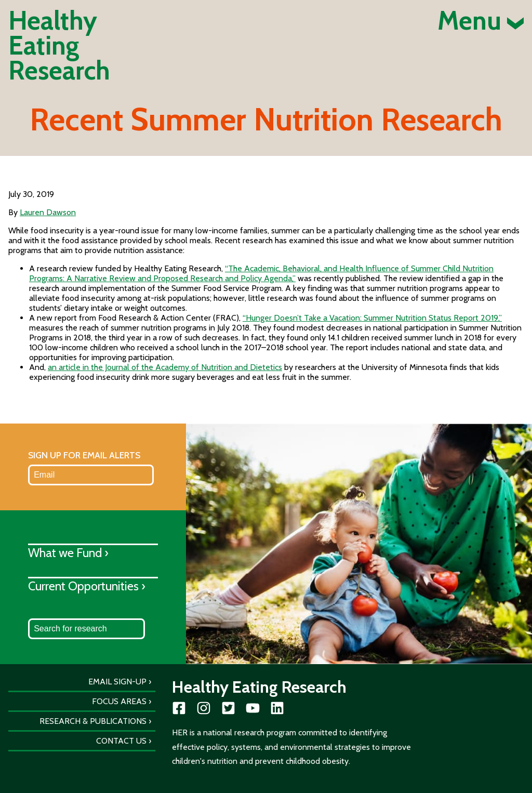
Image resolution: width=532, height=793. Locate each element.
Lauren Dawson (48, 212)
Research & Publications (93, 721)
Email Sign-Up (117, 682)
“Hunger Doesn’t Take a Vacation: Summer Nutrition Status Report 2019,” (372, 318)
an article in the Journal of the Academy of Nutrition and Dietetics (165, 367)
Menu (481, 21)
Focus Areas (119, 701)
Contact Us (121, 741)
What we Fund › (68, 553)
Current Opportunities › (87, 586)
